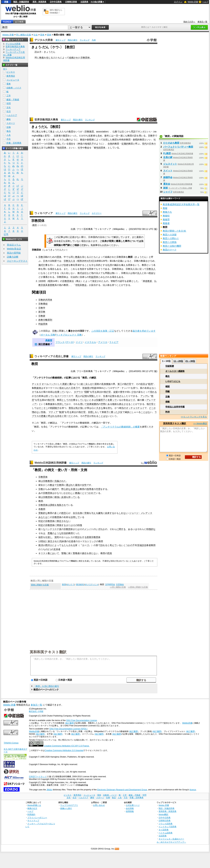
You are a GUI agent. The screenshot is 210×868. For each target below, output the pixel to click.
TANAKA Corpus (11, 743)
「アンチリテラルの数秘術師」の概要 (120, 427)
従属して (59, 144)
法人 (39, 148)
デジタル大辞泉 (44, 40)
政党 (64, 584)
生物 (9, 127)
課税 (52, 505)
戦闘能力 (55, 408)
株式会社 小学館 (36, 711)
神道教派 (147, 281)
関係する (61, 525)
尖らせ (89, 384)
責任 (84, 553)
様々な (42, 529)
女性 (84, 485)
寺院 (77, 285)
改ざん (120, 396)
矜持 (168, 412)
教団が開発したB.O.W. (175, 231)
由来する (110, 513)
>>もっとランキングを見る (194, 417)
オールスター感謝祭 (175, 371)
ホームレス (67, 537)
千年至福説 (138, 545)
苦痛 (87, 513)
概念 (168, 376)
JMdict (49, 790)
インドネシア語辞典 (168, 827)
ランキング (85, 40)
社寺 (80, 148)
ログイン (178, 2)
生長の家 (168, 157)
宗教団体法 (68, 281)
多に (129, 412)
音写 (47, 136)
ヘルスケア (12, 115)
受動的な (43, 513)
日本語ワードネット (38, 777)
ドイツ (79, 342)
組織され (74, 58)
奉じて (47, 132)
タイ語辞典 (164, 830)
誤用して (75, 517)
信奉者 (147, 545)
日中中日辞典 (56, 2)
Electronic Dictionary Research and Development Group (122, 790)
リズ (133, 400)
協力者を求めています (144, 331)
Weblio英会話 (14, 249)
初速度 (86, 388)
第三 (120, 384)
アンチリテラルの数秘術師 (48, 378)
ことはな (145, 412)
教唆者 (166, 223)
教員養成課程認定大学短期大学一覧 (181, 204)
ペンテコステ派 (53, 529)
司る (94, 392)
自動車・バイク (14, 88)
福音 (41, 537)
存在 (59, 416)
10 (100, 392)
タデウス (78, 392)
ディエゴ (36, 384)
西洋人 (49, 545)
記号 (6, 234)
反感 (64, 497)
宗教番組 (43, 304)
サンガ (141, 132)
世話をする (81, 537)
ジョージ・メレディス (141, 513)
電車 (9, 84)
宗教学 (151, 136)
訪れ (103, 545)
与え (94, 513)
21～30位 (190, 361)
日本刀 (74, 388)
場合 (71, 144)
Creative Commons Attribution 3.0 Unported (64, 750)
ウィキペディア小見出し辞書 (52, 356)
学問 (9, 104)
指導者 (90, 489)
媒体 (39, 388)
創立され (52, 541)
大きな (100, 408)
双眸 (97, 384)
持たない (94, 553)
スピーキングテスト (17, 261)
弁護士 (74, 489)
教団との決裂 (170, 235)
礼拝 (110, 265)
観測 (62, 412)
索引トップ (61, 40)
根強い (58, 497)
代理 (98, 489)
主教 (59, 485)
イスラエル (90, 342)
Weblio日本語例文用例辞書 (51, 463)
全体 (36, 144)
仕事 (73, 400)
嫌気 (100, 513)
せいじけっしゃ (92, 584)
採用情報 (130, 811)
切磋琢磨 (170, 366)
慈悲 (64, 513)
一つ (43, 144)
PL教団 (167, 153)
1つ (49, 549)
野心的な (66, 489)
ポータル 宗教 (48, 335)
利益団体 (94, 277)
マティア (53, 412)
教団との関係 (170, 242)
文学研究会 (110, 584)
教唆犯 (166, 216)
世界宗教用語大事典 (46, 120)
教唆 (165, 208)
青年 (122, 392)
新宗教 (42, 312)
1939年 (42, 281)
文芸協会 (120, 584)
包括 (59, 148)
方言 (9, 139)
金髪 (115, 392)
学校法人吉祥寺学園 (175, 407)
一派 (120, 136)
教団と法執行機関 (172, 246)
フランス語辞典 (166, 824)
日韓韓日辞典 (71, 2)
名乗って (59, 392)
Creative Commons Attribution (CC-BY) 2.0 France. (67, 746)
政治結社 (80, 584)
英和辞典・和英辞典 (168, 811)
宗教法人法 (69, 261)
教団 (35, 225)
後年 (107, 136)
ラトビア (114, 342)
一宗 (116, 136)
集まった (55, 132)
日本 (45, 261)
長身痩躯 (106, 384)
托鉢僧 (63, 541)
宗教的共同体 (45, 300)
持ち (110, 408)
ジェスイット (170, 164)
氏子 (92, 144)
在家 (91, 136)
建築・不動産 (13, 100)
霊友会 (167, 184)
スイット (168, 171)
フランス (60, 342)
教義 (42, 58)
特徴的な (151, 529)
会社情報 (130, 808)
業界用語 (11, 76)
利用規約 (31, 814)
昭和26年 (82, 261)
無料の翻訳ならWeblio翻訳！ (56, 11)
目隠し (91, 412)
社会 (36, 35)
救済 (41, 545)
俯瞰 (168, 402)
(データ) (70, 342)
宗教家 (42, 316)
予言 (87, 416)
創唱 (89, 140)
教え (39, 132)
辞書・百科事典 (14, 143)
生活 (9, 111)
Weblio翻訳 (163, 814)
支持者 (57, 549)
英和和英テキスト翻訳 (48, 652)
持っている (51, 396)
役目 (143, 384)
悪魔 (50, 533)
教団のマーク (170, 250)
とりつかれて (89, 493)
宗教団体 (85, 58)
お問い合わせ (99, 805)
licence (193, 790)
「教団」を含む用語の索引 (46, 686)
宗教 (87, 132)
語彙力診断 (13, 257)
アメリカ (103, 342)
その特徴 (77, 525)
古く (124, 132)
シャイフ (168, 192)
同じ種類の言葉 (24, 35)
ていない (84, 400)
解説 (94, 378)
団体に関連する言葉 (40, 585)
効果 (89, 404)
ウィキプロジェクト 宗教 (69, 335)
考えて (113, 545)
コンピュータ (13, 80)
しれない (123, 513)
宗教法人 (151, 269)
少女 (134, 392)
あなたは (43, 517)
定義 (168, 397)
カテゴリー (97, 213)
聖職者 (76, 553)
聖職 (64, 553)
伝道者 (72, 541)
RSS (117, 849)
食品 (9, 131)
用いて (84, 404)
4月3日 (91, 261)
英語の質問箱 (14, 253)
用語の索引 (73, 40)
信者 (66, 265)
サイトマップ (33, 820)
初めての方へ (189, 22)
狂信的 (65, 533)
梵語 (133, 132)
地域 (87, 144)
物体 (115, 404)
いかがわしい (68, 493)
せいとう (71, 584)
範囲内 (95, 404)
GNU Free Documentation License (82, 720)
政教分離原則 (45, 320)
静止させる (125, 404)
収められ (64, 388)
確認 (168, 386)
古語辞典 (84, 2)
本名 (126, 400)
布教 (41, 509)
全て (5, 69)
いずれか (100, 529)
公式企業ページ (133, 805)
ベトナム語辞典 (166, 833)
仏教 (115, 132)
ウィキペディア (44, 213)
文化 (9, 107)
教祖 (82, 140)
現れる (153, 392)
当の (124, 408)
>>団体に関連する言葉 (138, 587)
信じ (48, 58)
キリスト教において (49, 553)
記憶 (85, 396)
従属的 (125, 144)
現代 (144, 144)
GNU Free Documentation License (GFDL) (68, 729)
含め (100, 136)
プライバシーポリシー (37, 818)
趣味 (9, 119)
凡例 (94, 40)
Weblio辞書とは (34, 805)
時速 (94, 388)
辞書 (6, 2)
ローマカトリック (87, 541)
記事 (69, 378)
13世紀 (42, 541)
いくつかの (127, 545)
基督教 (51, 285)
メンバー (89, 529)
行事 (45, 265)
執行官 (128, 384)
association (102, 132)
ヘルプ (205, 2)
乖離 (168, 391)
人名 (9, 135)
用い (141, 136)
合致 (110, 144)
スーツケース (64, 396)
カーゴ (85, 545)
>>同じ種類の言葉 (118, 587)
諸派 (166, 188)
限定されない (64, 521)
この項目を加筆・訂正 (103, 331)
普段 (71, 408)
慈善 (89, 537)
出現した (108, 140)
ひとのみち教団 (171, 143)
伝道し (49, 537)
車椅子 (105, 412)
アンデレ (145, 396)
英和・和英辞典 (39, 2)
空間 (103, 404)
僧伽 (40, 136)
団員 (110, 553)
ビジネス (11, 72)
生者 (105, 396)
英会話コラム (14, 245)
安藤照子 (101, 400)
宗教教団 (48, 481)
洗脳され (59, 481)
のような (57, 533)
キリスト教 (49, 140)
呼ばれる (52, 416)
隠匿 (87, 392)
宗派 (43, 285)
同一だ (67, 416)
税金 (151, 273)
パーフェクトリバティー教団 (178, 147)
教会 (87, 148)
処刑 (150, 384)
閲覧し (93, 396)
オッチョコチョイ (135, 408)
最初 (77, 485)
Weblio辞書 (187, 723)
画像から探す (66, 808)
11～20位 (178, 361)
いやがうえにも (173, 381)
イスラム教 (63, 140)
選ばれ (69, 485)
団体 (42, 35)
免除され (61, 505)
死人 (78, 396)
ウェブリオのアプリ (69, 805)
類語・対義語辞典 (21, 2)
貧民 (57, 537)
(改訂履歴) (70, 723)
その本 (38, 396)
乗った (114, 412)
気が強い (80, 408)
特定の (42, 521)
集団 (71, 132)
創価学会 (168, 177)
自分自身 (77, 513)
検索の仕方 (32, 808)
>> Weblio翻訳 (200, 423)
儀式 (41, 265)
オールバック (49, 384)
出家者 (57, 136)
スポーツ (11, 123)
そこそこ (43, 408)
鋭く (83, 384)
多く (57, 513)
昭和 (51, 281)
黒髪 (65, 384)
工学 (9, 96)
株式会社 (82, 273)
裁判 (54, 489)
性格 (43, 412)
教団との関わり (171, 238)
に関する (121, 529)
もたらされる (68, 545)
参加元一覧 (202, 22)
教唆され (167, 212)
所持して (62, 404)
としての (66, 400)
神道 (80, 144)
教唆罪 (166, 220)
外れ (94, 416)
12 (75, 412)
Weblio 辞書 (193, 2)
